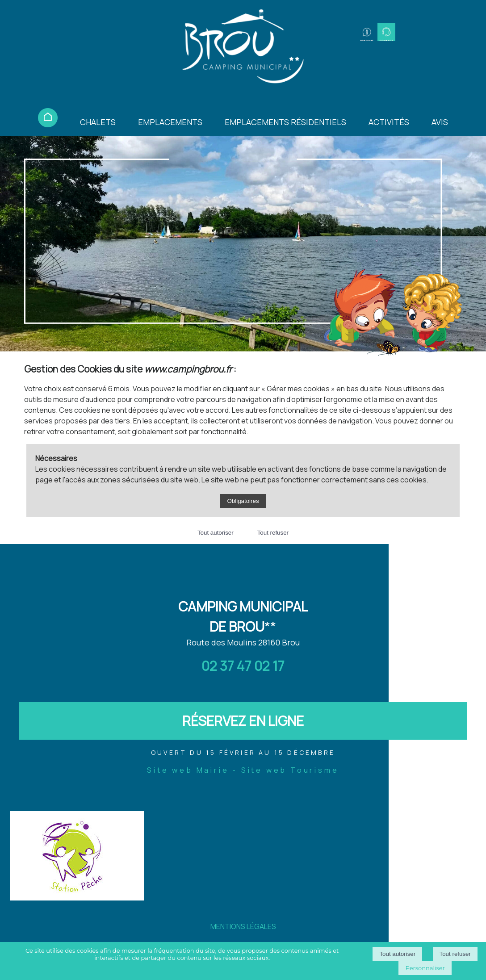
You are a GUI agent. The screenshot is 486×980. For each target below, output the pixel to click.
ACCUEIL (48, 118)
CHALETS (98, 122)
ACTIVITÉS (389, 122)
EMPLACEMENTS (170, 122)
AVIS (440, 122)
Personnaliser (425, 968)
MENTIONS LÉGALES (243, 926)
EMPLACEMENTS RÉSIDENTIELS (285, 122)
